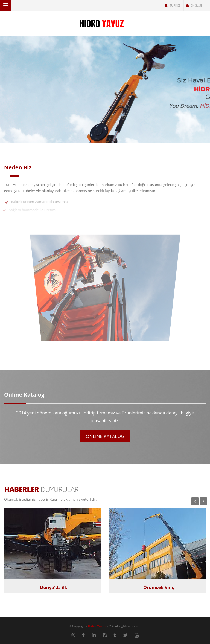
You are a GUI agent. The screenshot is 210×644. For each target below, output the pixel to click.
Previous (195, 501)
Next (203, 501)
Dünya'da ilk (52, 587)
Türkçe (173, 5)
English (195, 5)
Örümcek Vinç (157, 587)
